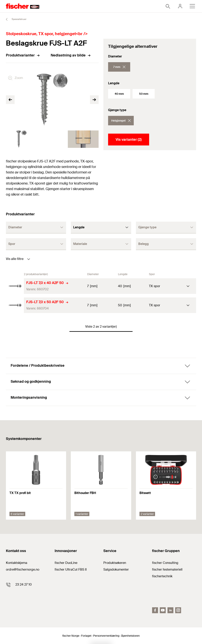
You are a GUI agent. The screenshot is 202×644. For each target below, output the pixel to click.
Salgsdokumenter (116, 569)
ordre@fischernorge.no (23, 569)
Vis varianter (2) (129, 140)
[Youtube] (163, 610)
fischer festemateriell (167, 569)
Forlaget (86, 636)
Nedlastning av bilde (71, 55)
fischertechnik (162, 576)
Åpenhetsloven (130, 636)
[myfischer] (180, 6)
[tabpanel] (21, 139)
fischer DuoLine (66, 563)
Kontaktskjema (17, 563)
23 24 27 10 (24, 584)
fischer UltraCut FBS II (71, 569)
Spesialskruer (14, 19)
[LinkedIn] (170, 610)
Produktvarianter (23, 55)
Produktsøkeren (115, 563)
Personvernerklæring (106, 636)
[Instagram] (178, 610)
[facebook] (155, 610)
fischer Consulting (165, 563)
